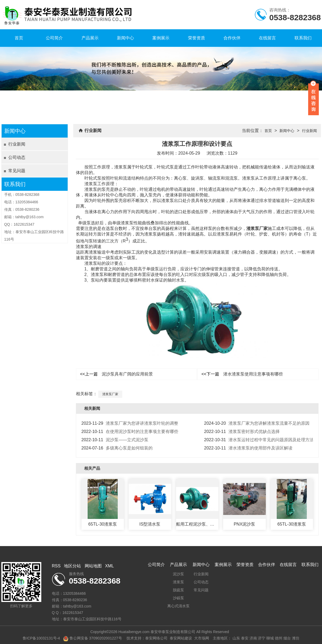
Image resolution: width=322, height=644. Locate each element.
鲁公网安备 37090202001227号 (93, 638)
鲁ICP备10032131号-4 (41, 638)
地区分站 (72, 566)
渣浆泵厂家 (257, 228)
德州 (279, 638)
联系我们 (303, 38)
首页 (19, 38)
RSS (56, 566)
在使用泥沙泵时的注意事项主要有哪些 (130, 432)
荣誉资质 (197, 38)
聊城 (270, 638)
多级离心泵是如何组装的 (117, 448)
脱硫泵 (178, 590)
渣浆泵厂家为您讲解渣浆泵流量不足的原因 (257, 423)
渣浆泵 (178, 582)
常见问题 (17, 171)
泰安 (245, 638)
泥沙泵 (178, 574)
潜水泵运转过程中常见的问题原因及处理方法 (259, 440)
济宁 (262, 638)
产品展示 (90, 38)
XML (110, 566)
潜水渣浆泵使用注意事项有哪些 (242, 374)
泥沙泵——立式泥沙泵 (115, 440)
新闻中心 (125, 38)
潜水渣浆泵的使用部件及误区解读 (248, 448)
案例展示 (161, 38)
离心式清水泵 (178, 606)
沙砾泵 (178, 598)
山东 (236, 638)
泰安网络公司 (156, 638)
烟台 (287, 638)
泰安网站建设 (181, 638)
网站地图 (93, 566)
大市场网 (202, 638)
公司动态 (17, 157)
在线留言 (267, 38)
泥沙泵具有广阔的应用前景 (117, 374)
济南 (253, 638)
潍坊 (296, 638)
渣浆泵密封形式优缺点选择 (242, 432)
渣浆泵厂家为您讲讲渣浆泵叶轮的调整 (130, 423)
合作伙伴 (232, 38)
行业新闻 (17, 144)
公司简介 (54, 38)
